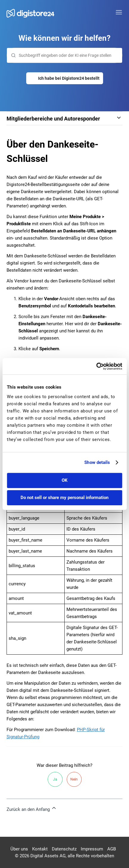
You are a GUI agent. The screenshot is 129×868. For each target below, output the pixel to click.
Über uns (19, 849)
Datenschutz (64, 849)
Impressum (92, 849)
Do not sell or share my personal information (64, 498)
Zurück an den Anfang (32, 808)
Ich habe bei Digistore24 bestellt (69, 78)
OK (65, 480)
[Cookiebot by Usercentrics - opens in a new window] (96, 366)
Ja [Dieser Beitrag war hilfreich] (55, 779)
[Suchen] (65, 55)
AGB (112, 849)
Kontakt (40, 849)
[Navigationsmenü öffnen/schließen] (119, 12)
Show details (97, 462)
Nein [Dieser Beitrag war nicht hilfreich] (74, 779)
